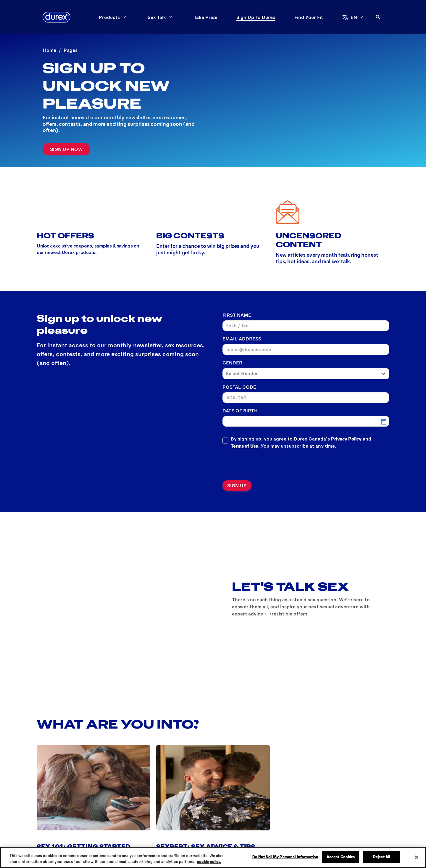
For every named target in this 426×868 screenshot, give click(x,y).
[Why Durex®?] (53, 805)
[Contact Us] (181, 805)
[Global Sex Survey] (96, 805)
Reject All (381, 857)
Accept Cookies (341, 857)
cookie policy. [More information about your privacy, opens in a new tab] (209, 861)
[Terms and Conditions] (266, 805)
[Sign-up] (66, 149)
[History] (152, 805)
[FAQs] (130, 805)
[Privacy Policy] (218, 805)
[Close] (417, 857)
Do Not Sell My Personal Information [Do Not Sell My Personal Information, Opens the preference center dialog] (285, 857)
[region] (213, 857)
